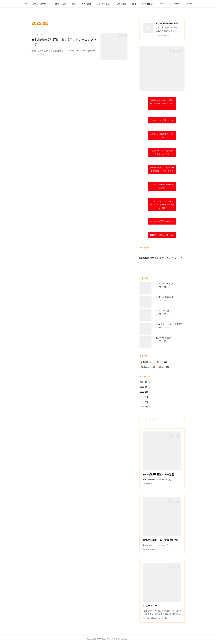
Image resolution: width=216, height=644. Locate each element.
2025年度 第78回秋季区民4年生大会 (162, 186)
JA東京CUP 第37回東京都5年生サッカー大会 (162, 152)
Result (162, 362)
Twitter (189, 4)
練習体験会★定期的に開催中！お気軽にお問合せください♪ (162, 104)
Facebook (163, 4)
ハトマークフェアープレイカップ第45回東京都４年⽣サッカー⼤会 (162, 205)
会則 (134, 4)
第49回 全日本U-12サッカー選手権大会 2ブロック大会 (162, 169)
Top (26, 4)
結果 (74, 4)
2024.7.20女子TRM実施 (164, 284)
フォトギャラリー (104, 4)
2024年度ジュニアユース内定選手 (168, 324)
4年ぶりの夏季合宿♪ (163, 338)
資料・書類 (86, 4)
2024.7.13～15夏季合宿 (164, 297)
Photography (148, 367)
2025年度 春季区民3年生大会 (162, 221)
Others (164, 367)
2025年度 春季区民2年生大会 (162, 235)
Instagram (176, 4)
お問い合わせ (147, 4)
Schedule (147, 362)
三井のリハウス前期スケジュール (162, 136)
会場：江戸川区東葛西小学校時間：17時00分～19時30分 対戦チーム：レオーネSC (63, 52)
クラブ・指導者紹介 (41, 4)
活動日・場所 (61, 4)
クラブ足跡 (122, 4)
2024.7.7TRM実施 (162, 311)
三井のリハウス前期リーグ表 (162, 120)
